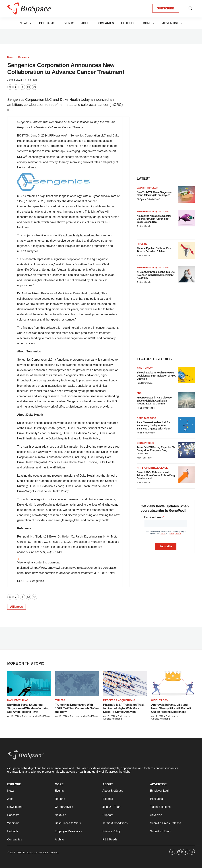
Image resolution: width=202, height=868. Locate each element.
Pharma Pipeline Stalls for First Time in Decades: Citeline (154, 250)
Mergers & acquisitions (153, 211)
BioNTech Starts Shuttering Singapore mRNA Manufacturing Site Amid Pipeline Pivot (28, 708)
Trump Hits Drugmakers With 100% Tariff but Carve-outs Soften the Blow (77, 708)
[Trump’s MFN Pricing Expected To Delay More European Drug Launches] (187, 450)
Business (24, 57)
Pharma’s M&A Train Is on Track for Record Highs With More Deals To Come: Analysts (124, 708)
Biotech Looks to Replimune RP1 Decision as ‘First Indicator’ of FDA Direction (156, 376)
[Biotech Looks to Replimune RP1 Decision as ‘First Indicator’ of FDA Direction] (187, 375)
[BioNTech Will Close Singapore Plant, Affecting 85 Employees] (187, 195)
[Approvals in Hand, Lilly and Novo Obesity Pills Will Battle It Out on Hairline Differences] (173, 684)
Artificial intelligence (152, 468)
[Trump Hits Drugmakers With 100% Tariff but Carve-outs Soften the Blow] (77, 684)
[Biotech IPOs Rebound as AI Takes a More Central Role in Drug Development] (187, 475)
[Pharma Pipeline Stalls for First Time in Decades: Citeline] (187, 251)
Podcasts (47, 23)
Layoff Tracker (147, 188)
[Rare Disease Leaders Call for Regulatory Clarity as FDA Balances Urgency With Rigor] (187, 425)
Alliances (17, 607)
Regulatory (145, 368)
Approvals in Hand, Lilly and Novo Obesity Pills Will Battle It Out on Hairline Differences (171, 708)
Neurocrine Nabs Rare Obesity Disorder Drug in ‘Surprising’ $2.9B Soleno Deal (154, 219)
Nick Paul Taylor (145, 458)
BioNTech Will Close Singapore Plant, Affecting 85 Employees (154, 194)
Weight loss (159, 700)
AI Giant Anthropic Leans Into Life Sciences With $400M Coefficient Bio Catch (156, 275)
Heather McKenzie (146, 408)
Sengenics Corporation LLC (88, 136)
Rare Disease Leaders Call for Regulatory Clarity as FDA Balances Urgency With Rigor (153, 425)
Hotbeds (128, 23)
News (24, 23)
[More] (30, 23)
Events (68, 23)
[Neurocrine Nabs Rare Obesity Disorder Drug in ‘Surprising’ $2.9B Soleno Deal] (187, 218)
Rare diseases (146, 418)
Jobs (85, 23)
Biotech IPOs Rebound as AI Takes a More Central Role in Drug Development (156, 475)
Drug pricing (145, 443)
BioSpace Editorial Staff (148, 199)
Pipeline (142, 244)
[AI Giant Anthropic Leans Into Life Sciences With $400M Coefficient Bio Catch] (187, 274)
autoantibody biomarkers (79, 235)
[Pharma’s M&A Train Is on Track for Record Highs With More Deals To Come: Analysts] (125, 684)
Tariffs (60, 700)
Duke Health (25, 423)
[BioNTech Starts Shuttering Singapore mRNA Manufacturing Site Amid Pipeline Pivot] (29, 684)
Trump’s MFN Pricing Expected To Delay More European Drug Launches (156, 450)
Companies (105, 23)
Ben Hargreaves (145, 383)
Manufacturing (18, 700)
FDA (139, 393)
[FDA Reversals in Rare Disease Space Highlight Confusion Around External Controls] (187, 400)
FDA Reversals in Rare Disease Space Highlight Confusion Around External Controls (154, 401)
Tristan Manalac (144, 226)
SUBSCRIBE (166, 8)
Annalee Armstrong (112, 719)
